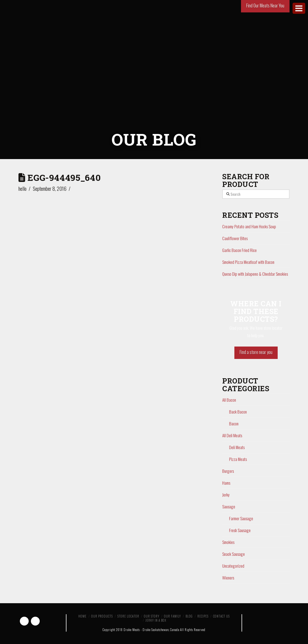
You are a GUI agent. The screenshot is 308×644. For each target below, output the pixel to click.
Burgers (228, 471)
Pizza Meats (238, 459)
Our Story (152, 616)
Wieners (228, 578)
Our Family (172, 616)
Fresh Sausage (240, 530)
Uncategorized (233, 566)
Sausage (229, 506)
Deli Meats (237, 447)
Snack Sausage (234, 554)
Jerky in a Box (156, 620)
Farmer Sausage (241, 518)
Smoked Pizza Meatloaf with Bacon (248, 262)
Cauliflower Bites (235, 238)
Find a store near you (256, 352)
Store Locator (128, 616)
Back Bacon (238, 412)
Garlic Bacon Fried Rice (239, 250)
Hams (226, 483)
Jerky (226, 495)
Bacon (234, 423)
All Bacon (229, 400)
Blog (189, 616)
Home (82, 616)
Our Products (102, 616)
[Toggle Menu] (299, 8)
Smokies (228, 542)
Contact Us (221, 616)
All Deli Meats (232, 435)
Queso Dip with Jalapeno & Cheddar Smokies (255, 274)
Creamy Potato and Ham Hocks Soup (249, 226)
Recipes (203, 616)
